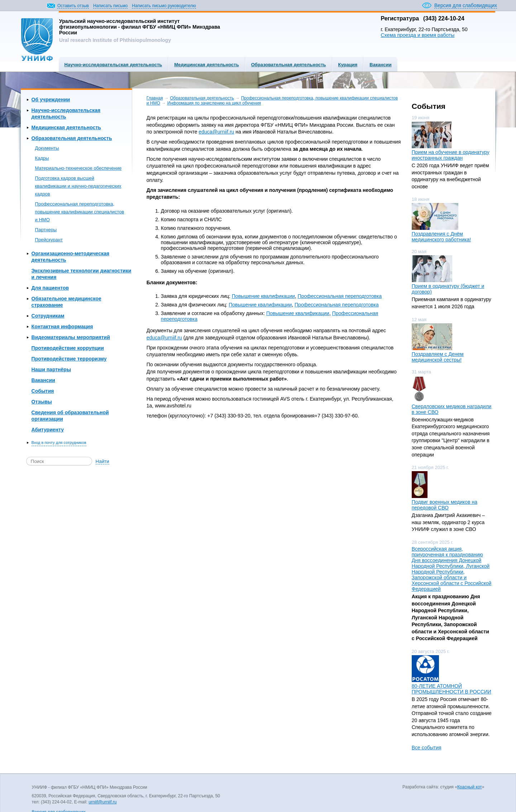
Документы (47, 148)
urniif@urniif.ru (102, 802)
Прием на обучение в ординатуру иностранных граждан (451, 155)
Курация (348, 65)
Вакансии (380, 65)
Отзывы (42, 402)
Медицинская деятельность (206, 65)
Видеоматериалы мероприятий (71, 337)
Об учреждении (51, 100)
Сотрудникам (48, 316)
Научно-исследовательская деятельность (113, 65)
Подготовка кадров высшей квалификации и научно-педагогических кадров (78, 186)
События (43, 391)
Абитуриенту (48, 430)
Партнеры (46, 230)
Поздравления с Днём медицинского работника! (441, 237)
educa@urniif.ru (216, 132)
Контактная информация (62, 327)
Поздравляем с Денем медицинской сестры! (438, 357)
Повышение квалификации (263, 296)
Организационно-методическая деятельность (71, 257)
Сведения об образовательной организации (70, 416)
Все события (427, 748)
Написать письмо (110, 6)
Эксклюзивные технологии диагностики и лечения (82, 274)
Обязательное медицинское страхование (66, 302)
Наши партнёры (51, 369)
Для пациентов (50, 288)
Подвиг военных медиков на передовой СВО (445, 505)
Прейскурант (49, 240)
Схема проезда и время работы (417, 35)
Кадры (42, 158)
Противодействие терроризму (69, 359)
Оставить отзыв (73, 6)
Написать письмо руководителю (164, 6)
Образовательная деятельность (289, 65)
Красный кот (470, 787)
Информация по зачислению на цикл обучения (214, 103)
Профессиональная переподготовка (340, 296)
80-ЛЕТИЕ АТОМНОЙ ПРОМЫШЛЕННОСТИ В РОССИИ (451, 689)
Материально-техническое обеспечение (78, 168)
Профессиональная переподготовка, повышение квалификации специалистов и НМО (80, 212)
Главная (155, 98)
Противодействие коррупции (68, 348)
